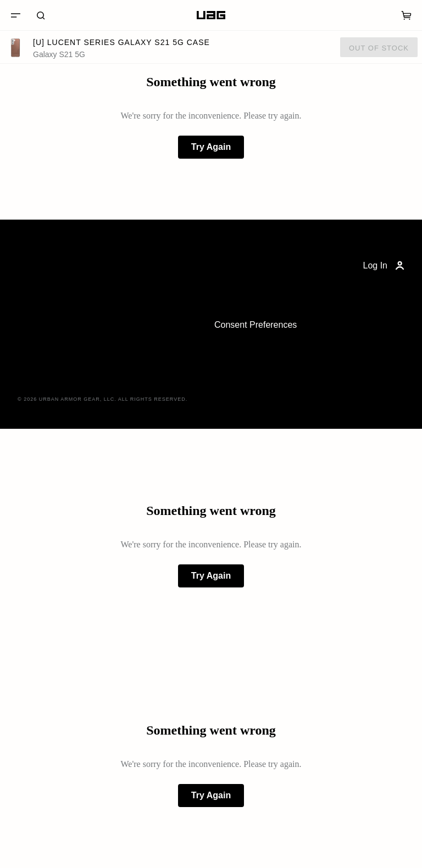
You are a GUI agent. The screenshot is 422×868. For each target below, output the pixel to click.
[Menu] (15, 15)
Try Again (211, 147)
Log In (385, 266)
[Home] (211, 15)
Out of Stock (379, 48)
